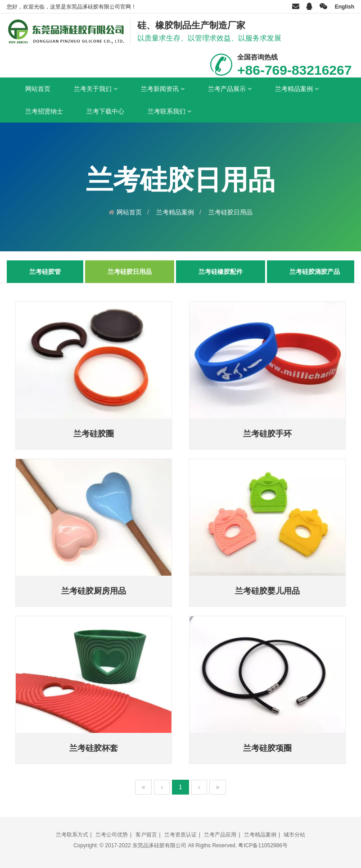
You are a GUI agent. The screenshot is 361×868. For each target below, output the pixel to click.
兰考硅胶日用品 (230, 212)
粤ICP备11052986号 (263, 845)
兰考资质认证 (180, 835)
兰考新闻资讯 (163, 89)
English (345, 7)
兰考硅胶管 (45, 272)
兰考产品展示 (230, 89)
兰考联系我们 (169, 111)
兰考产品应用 (220, 835)
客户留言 (146, 835)
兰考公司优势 (112, 835)
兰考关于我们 (96, 89)
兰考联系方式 (72, 835)
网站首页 (38, 89)
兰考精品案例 (297, 89)
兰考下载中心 (105, 111)
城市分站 (294, 835)
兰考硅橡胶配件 (221, 272)
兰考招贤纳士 (44, 111)
